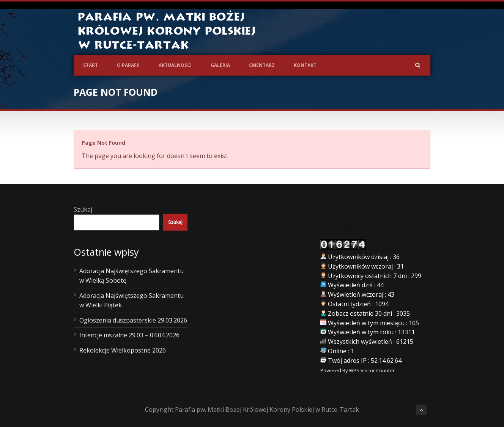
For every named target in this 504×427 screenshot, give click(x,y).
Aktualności (175, 65)
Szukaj (83, 209)
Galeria (220, 65)
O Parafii (128, 65)
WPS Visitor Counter (372, 370)
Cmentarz (262, 65)
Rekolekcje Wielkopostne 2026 (123, 350)
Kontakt (305, 65)
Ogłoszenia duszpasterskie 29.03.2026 (133, 320)
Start (91, 65)
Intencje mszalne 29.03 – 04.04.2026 (129, 335)
